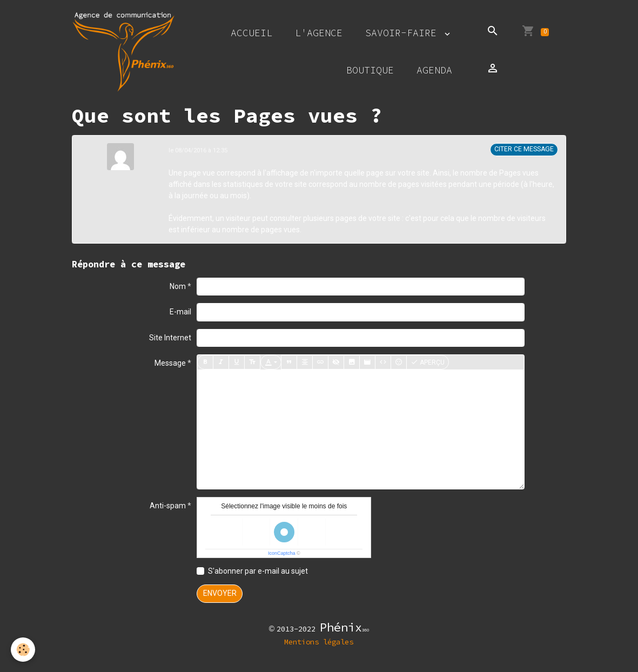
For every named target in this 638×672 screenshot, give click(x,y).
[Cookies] (23, 650)
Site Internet (170, 338)
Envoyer (220, 593)
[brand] (123, 52)
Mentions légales (319, 642)
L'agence (319, 33)
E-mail (180, 312)
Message (170, 363)
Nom (178, 286)
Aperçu (428, 362)
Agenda (434, 70)
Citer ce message (524, 149)
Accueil (251, 33)
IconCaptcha (282, 553)
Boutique (370, 70)
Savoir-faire (404, 33)
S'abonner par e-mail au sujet (258, 571)
